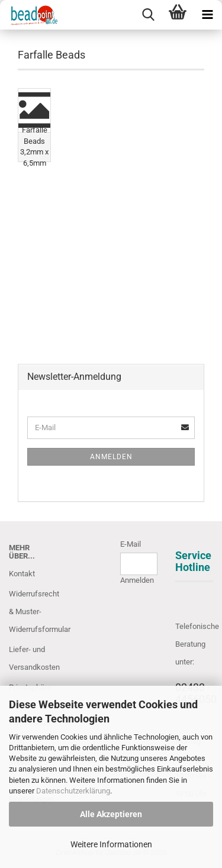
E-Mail (131, 544)
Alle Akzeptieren (111, 814)
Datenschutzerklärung (73, 791)
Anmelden (111, 457)
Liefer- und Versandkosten (28, 658)
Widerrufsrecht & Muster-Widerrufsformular (28, 612)
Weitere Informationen (111, 844)
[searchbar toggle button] (148, 15)
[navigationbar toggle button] (207, 15)
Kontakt (22, 574)
